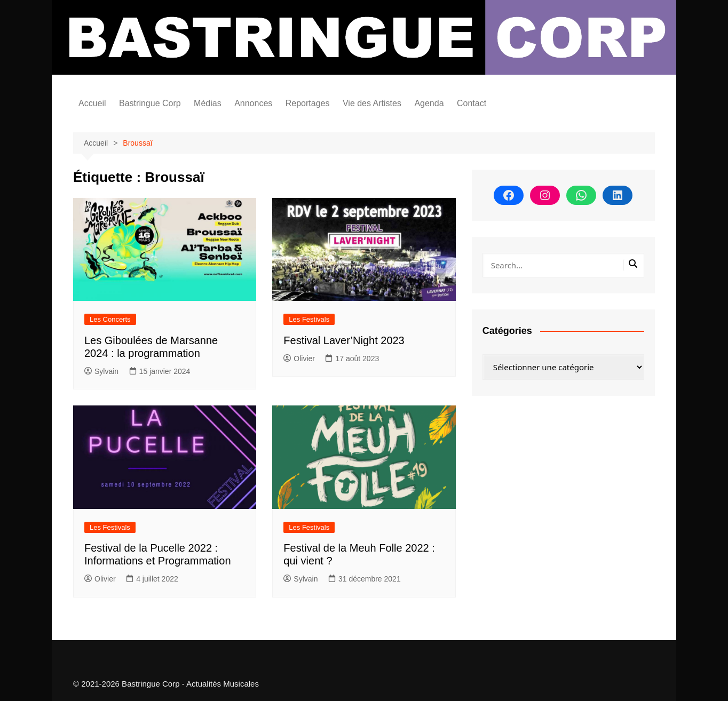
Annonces (253, 103)
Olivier (299, 359)
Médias (208, 103)
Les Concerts (110, 319)
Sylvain (101, 371)
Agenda (429, 103)
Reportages (308, 103)
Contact (472, 103)
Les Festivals (309, 319)
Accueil (92, 103)
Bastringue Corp (150, 103)
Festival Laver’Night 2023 (344, 340)
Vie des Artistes (372, 103)
